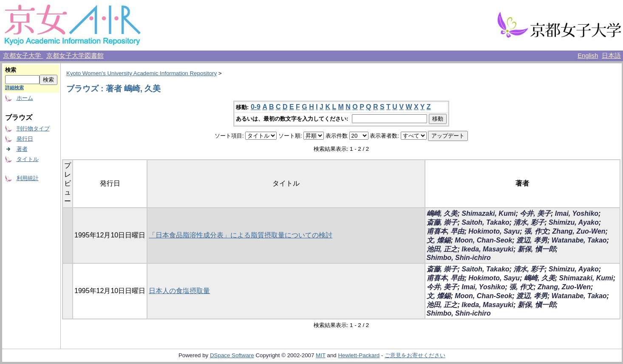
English (588, 56)
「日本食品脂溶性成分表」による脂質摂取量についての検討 (241, 235)
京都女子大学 (23, 56)
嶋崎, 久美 (442, 213)
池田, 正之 (442, 249)
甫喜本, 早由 (446, 231)
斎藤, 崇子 (442, 222)
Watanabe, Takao (579, 240)
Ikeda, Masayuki (487, 249)
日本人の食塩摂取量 (179, 291)
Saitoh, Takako (485, 222)
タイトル (28, 159)
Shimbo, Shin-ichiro (459, 258)
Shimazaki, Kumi (488, 213)
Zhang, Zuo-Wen (579, 231)
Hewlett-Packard (359, 355)
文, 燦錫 (439, 240)
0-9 (256, 107)
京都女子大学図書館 (75, 56)
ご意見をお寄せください (415, 355)
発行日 (25, 139)
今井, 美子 (535, 213)
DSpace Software (232, 355)
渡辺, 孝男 (532, 240)
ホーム (25, 98)
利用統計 (28, 178)
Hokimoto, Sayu (494, 231)
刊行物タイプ (33, 128)
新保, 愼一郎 (537, 249)
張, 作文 (536, 231)
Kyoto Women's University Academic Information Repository (142, 73)
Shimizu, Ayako (574, 222)
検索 (11, 70)
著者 (22, 149)
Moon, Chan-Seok (483, 240)
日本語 (611, 56)
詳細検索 (14, 87)
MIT (321, 355)
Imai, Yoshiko (577, 213)
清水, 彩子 (529, 222)
